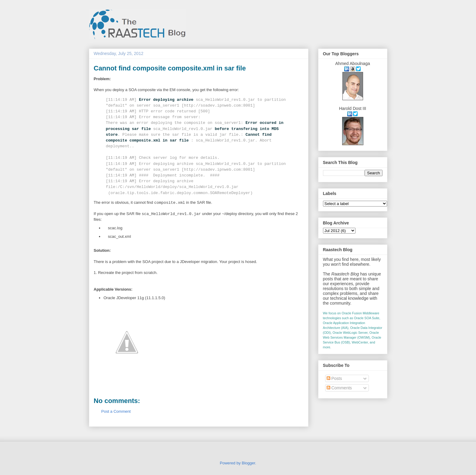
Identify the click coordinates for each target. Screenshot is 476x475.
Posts (334, 378)
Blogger (248, 463)
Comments (339, 388)
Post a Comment (116, 411)
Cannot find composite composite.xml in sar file (170, 68)
